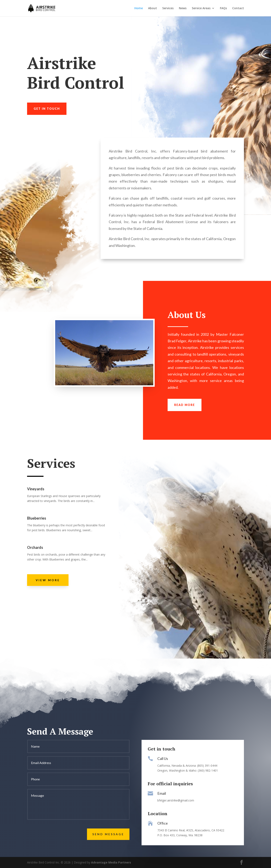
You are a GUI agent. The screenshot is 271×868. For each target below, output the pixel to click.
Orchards (35, 547)
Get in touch (47, 109)
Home (139, 8)
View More (48, 580)
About (153, 8)
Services (168, 8)
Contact (238, 8)
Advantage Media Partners (111, 862)
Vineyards (36, 489)
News (183, 8)
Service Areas (201, 8)
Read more (185, 405)
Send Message (108, 834)
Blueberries (37, 518)
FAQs (223, 8)
